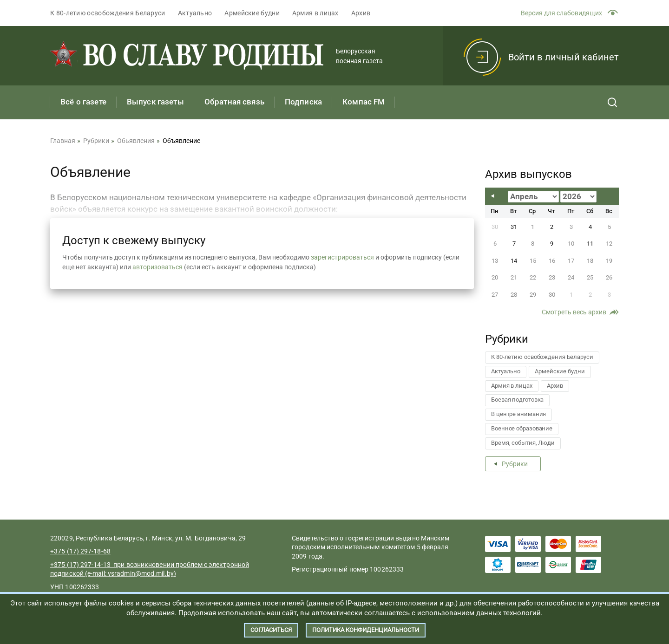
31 (514, 227)
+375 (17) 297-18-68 (80, 551)
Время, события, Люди (523, 443)
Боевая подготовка (517, 400)
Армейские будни (252, 13)
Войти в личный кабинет (564, 57)
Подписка (303, 102)
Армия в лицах (315, 13)
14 (514, 261)
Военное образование (522, 428)
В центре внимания (518, 414)
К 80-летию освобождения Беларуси (108, 13)
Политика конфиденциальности (366, 630)
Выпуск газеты (155, 102)
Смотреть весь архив (574, 312)
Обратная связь (234, 102)
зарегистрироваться (342, 257)
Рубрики (515, 464)
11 (590, 244)
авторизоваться (157, 267)
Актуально (195, 13)
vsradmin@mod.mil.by (141, 573)
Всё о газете (83, 102)
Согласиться (271, 630)
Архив (361, 13)
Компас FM (364, 102)
